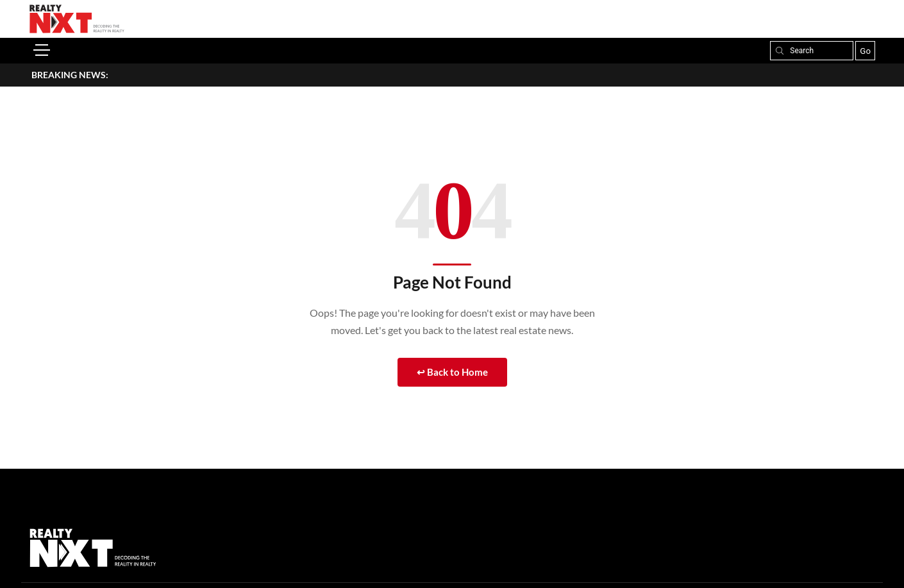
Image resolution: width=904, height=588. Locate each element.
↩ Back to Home (452, 372)
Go (865, 51)
